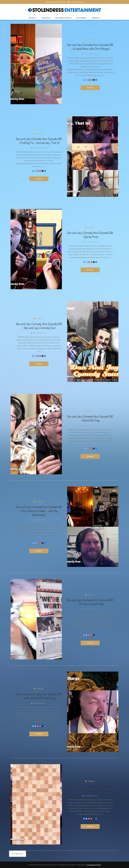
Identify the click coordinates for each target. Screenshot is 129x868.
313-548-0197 (61, 2)
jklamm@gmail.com (91, 54)
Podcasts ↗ (46, 18)
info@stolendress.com (76, 2)
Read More (90, 88)
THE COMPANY (81, 18)
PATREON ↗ (96, 18)
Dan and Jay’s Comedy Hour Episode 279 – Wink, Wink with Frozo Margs (39, 696)
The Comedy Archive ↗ (64, 18)
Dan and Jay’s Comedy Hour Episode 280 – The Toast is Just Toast (90, 602)
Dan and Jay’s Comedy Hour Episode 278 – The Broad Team (90, 788)
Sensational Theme (94, 865)
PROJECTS (32, 18)
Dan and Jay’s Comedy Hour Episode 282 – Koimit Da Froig (90, 418)
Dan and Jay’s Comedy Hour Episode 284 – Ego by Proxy (90, 235)
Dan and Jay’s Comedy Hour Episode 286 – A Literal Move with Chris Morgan (90, 47)
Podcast (91, 39)
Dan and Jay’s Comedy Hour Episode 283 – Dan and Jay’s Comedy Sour (39, 326)
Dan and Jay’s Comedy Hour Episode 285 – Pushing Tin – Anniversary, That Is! (39, 141)
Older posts (19, 854)
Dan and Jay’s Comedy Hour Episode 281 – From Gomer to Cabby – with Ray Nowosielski (39, 511)
